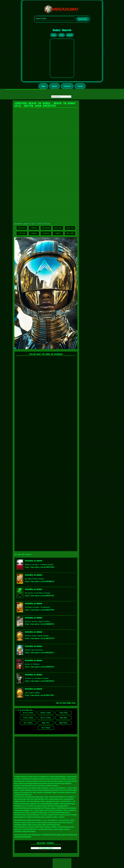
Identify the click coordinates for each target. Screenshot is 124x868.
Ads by (59, 703)
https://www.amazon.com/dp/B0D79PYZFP (40, 638)
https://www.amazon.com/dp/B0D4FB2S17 (40, 653)
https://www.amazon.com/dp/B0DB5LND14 (40, 667)
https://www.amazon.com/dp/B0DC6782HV (40, 610)
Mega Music (64, 723)
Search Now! (83, 19)
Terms (80, 86)
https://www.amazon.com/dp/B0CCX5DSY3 (40, 681)
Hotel (61, 35)
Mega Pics (46, 723)
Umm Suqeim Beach (34, 835)
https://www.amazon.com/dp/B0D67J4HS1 (40, 695)
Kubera (58, 233)
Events (70, 35)
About (55, 86)
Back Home (70, 233)
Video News (64, 713)
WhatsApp (22, 228)
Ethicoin (22, 233)
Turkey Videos (28, 718)
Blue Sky (58, 228)
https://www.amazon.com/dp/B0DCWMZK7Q (40, 581)
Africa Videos (28, 713)
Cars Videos (28, 723)
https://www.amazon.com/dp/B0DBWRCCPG (40, 624)
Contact (67, 86)
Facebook (46, 233)
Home (43, 86)
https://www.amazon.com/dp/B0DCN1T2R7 (40, 596)
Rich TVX (70, 228)
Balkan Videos (46, 713)
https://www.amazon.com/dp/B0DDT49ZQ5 (40, 567)
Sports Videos (46, 718)
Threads (34, 228)
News (54, 35)
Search (34, 233)
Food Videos (46, 728)
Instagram (46, 228)
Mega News (64, 718)
